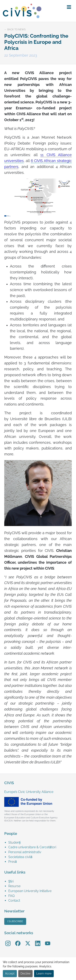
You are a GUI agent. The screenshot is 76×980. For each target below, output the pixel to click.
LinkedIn (38, 940)
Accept (10, 973)
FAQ (11, 896)
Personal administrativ (25, 852)
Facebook (18, 940)
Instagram (8, 940)
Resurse (14, 886)
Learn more (44, 973)
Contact (14, 901)
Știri (11, 881)
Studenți (14, 842)
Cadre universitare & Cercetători (32, 847)
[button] (69, 7)
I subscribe (15, 921)
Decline (25, 973)
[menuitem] (40, 843)
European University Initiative (30, 891)
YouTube (48, 940)
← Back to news (15, 30)
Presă (13, 862)
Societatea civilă (20, 857)
